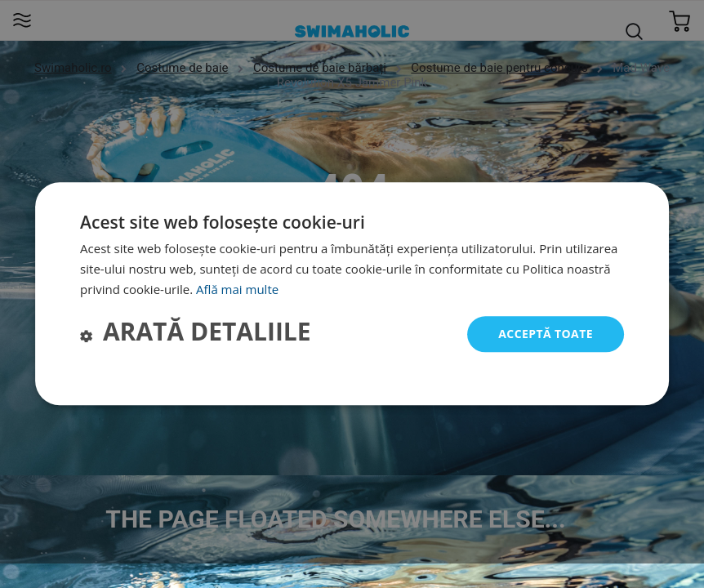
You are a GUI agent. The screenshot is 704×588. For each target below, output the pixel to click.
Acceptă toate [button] (546, 334)
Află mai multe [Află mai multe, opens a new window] (237, 289)
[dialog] (352, 294)
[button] (196, 334)
